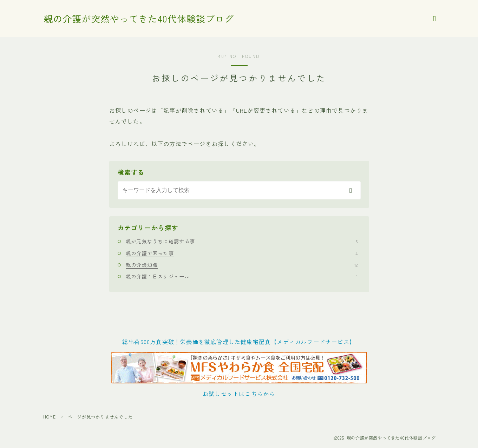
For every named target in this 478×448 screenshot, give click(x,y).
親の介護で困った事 (242, 253)
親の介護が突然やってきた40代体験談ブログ (142, 19)
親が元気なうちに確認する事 (242, 241)
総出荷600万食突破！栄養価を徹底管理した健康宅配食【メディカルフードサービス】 (239, 342)
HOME (50, 417)
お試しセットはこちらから (239, 394)
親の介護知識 (242, 265)
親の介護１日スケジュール (242, 276)
